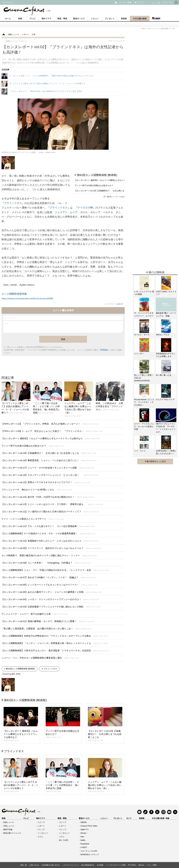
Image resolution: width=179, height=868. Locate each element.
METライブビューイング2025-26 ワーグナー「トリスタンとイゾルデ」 (166, 428)
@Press (141, 865)
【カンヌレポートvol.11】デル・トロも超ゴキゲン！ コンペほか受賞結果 (48, 526)
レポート (41, 826)
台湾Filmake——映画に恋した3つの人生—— (166, 452)
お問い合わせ (34, 865)
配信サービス (79, 19)
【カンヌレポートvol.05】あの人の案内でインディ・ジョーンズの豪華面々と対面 (52, 592)
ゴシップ (41, 829)
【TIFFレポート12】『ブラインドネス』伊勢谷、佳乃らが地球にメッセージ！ (50, 424)
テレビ (32, 19)
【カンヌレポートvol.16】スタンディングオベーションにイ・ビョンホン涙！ (50, 475)
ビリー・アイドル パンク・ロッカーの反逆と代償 (144, 426)
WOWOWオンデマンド (90, 855)
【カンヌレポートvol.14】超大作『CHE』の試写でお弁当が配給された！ (47, 497)
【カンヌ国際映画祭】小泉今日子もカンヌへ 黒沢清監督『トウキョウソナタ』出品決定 (55, 650)
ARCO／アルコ (163, 335)
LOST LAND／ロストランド (166, 293)
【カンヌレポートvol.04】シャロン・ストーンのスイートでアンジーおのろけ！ (50, 599)
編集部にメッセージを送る (116, 197)
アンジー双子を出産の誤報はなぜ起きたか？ (94, 185)
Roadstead (85, 844)
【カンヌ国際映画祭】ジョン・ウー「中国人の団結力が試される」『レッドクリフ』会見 (55, 570)
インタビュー (43, 833)
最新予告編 (8, 829)
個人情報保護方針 (88, 865)
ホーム (8, 19)
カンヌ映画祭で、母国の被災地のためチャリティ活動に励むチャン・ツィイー (49, 555)
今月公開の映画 (140, 19)
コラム (40, 837)
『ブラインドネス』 (13, 203)
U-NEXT (84, 847)
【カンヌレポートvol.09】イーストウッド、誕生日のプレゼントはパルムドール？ (51, 548)
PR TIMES (132, 865)
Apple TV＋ (85, 829)
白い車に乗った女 (164, 375)
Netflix (83, 840)
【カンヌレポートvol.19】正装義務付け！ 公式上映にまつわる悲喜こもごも (108, 191)
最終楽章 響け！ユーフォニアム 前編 (166, 314)
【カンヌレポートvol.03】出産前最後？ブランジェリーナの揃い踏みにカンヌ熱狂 (51, 607)
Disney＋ (84, 833)
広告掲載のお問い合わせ (51, 865)
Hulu (82, 837)
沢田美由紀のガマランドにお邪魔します (166, 355)
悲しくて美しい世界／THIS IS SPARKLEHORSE (144, 378)
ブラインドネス (50, 669)
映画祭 (124, 19)
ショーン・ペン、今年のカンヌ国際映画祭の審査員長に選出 (40, 658)
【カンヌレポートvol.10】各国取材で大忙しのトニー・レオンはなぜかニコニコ (50, 541)
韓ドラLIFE (64, 840)
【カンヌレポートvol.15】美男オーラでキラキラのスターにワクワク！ (46, 482)
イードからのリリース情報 (116, 865)
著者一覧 (24, 865)
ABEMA (84, 822)
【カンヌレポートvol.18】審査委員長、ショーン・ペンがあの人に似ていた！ (49, 460)
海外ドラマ (46, 19)
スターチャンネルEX (89, 851)
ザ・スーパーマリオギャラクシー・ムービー (144, 314)
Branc (156, 19)
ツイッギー (139, 354)
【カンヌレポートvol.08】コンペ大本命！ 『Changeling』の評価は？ (46, 563)
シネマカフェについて (71, 865)
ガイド (129, 818)
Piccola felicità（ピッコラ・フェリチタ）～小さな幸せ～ (144, 402)
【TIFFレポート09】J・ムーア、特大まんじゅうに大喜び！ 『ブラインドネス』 (52, 431)
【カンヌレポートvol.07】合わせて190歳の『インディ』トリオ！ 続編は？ (49, 577)
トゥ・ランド (140, 451)
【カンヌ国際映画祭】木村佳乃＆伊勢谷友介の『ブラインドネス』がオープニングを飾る (55, 636)
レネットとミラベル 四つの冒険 (144, 293)
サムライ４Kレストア (165, 399)
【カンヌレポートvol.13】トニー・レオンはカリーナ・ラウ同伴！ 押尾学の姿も (52, 504)
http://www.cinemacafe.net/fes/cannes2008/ (27, 299)
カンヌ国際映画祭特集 (14, 294)
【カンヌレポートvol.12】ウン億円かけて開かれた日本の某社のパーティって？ (50, 512)
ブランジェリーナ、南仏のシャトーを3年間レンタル (37, 490)
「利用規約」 (104, 350)
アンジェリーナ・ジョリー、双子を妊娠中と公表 (35, 614)
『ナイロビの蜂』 (85, 208)
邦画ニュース (9, 822)
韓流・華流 (62, 19)
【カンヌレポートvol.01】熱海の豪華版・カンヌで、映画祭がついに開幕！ (48, 621)
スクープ (41, 822)
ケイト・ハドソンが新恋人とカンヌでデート (33, 519)
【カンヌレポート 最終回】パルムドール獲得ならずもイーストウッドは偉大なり (110, 180)
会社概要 (100, 865)
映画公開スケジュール (12, 833)
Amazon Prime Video (89, 826)
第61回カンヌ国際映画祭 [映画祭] (97, 175)
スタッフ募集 (152, 865)
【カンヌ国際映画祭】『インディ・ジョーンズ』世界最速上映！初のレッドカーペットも (55, 643)
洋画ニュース (9, 826)
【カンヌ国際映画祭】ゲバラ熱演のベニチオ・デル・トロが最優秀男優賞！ (49, 533)
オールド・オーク (142, 335)
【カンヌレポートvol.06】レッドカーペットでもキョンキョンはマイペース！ (49, 585)
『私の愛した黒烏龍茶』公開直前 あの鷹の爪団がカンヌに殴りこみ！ (46, 629)
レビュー (95, 19)
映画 (20, 19)
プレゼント (110, 19)
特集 (168, 818)
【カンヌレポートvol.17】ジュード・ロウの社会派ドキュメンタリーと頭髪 (48, 468)
